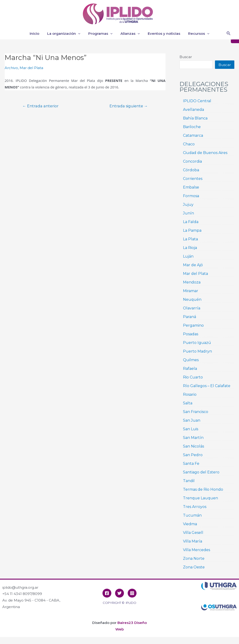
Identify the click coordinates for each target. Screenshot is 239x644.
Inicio (37, 33)
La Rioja (190, 248)
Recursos (196, 34)
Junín (188, 213)
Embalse (191, 187)
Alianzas (130, 34)
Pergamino (193, 325)
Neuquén (192, 299)
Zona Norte (194, 558)
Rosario (190, 394)
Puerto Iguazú (197, 343)
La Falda (191, 222)
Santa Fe (191, 464)
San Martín (193, 438)
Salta (188, 403)
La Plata (190, 239)
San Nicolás (193, 446)
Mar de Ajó (193, 265)
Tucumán (192, 515)
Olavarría (192, 308)
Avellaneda (193, 110)
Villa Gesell (193, 533)
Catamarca (193, 135)
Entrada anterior (40, 106)
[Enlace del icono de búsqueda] (229, 34)
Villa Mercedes (197, 550)
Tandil (189, 481)
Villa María (193, 541)
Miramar (191, 291)
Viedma (190, 524)
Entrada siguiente (129, 106)
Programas (101, 34)
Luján (188, 256)
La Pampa (192, 230)
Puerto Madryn (197, 351)
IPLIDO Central (197, 101)
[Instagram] (132, 593)
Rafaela (190, 369)
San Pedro (193, 455)
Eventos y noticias (163, 33)
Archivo (11, 68)
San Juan (192, 420)
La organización (65, 34)
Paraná (190, 317)
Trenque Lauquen (200, 498)
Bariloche (192, 127)
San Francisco (196, 412)
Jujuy (188, 205)
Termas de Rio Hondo (203, 489)
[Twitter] (119, 593)
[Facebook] (107, 593)
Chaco (189, 144)
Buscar (186, 57)
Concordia (192, 161)
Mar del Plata (31, 68)
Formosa (191, 196)
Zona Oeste (194, 567)
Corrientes (193, 179)
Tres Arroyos (195, 507)
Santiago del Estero (201, 472)
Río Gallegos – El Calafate (207, 386)
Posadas (191, 334)
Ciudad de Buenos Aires (205, 153)
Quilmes (191, 360)
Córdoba (191, 170)
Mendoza (192, 282)
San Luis (191, 429)
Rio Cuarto (193, 377)
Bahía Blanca (195, 118)
